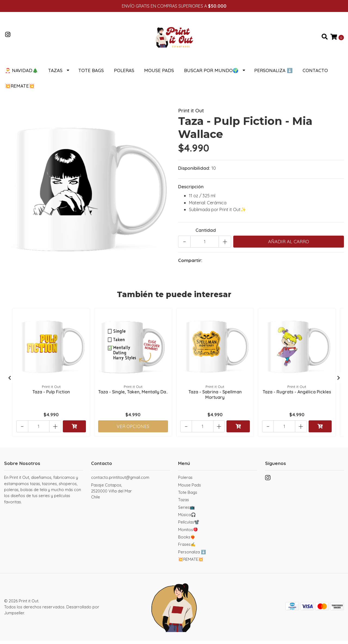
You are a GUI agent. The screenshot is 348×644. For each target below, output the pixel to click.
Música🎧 (187, 518)
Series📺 (187, 511)
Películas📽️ (189, 525)
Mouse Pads (159, 74)
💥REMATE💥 (20, 89)
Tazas (55, 74)
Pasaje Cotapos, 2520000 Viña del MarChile (111, 494)
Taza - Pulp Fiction (51, 395)
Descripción (191, 190)
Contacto (315, 74)
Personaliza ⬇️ (273, 74)
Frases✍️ (187, 548)
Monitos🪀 (188, 533)
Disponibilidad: (194, 171)
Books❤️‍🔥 (187, 540)
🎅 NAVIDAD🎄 (21, 74)
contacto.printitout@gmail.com (120, 481)
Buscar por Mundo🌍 (211, 74)
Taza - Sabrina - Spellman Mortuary (215, 397)
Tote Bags (91, 74)
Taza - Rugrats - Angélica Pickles (297, 395)
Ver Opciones (133, 429)
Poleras (124, 74)
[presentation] (10, 381)
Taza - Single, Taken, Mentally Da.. (133, 397)
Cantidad (206, 233)
